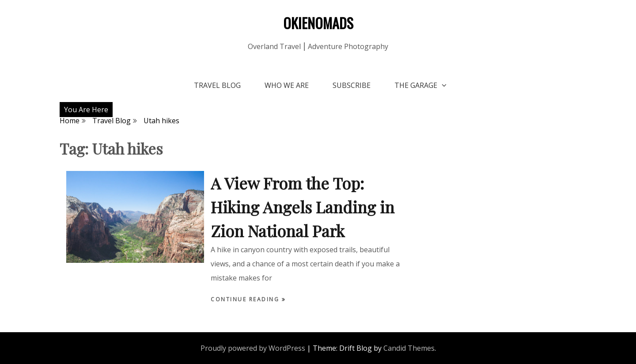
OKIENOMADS (318, 23)
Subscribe (352, 85)
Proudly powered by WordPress (253, 348)
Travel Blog (217, 85)
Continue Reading (246, 299)
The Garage (416, 85)
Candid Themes (409, 348)
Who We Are (287, 85)
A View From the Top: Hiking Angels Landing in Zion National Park (303, 207)
